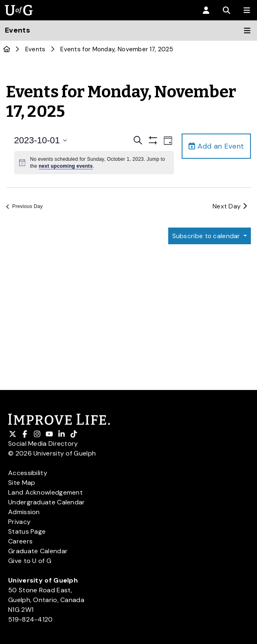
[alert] (94, 163)
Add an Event (216, 146)
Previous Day (24, 206)
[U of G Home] (7, 49)
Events (35, 49)
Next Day (230, 206)
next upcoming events (66, 166)
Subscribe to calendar (207, 236)
